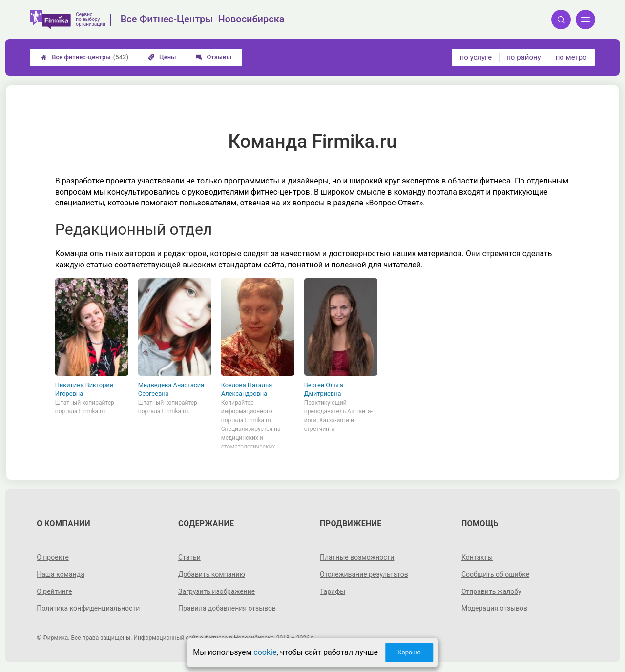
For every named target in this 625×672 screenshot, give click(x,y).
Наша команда (61, 574)
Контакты (477, 557)
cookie (265, 652)
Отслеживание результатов (364, 574)
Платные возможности (357, 557)
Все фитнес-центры (84, 57)
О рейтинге (54, 591)
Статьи (189, 557)
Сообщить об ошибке (495, 574)
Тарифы (333, 591)
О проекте (53, 557)
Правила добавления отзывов (227, 608)
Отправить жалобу (491, 591)
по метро (571, 57)
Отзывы (214, 57)
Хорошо (409, 652)
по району (523, 57)
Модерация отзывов (494, 608)
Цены (162, 57)
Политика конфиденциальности (88, 608)
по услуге (476, 57)
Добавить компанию (212, 574)
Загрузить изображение (217, 591)
